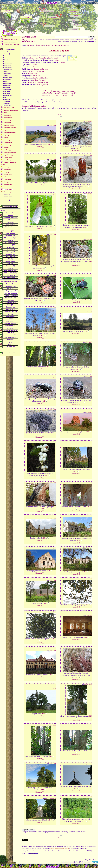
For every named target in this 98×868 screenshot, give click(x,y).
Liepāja (5, 82)
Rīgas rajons (6, 99)
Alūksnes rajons (7, 54)
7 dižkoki (56, 60)
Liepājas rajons (7, 84)
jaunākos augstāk (47, 96)
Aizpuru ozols (34, 58)
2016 (43, 714)
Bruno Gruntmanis (87, 765)
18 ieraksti (63, 62)
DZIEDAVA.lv (52, 3)
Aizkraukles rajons (8, 52)
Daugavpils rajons (8, 64)
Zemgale (30, 45)
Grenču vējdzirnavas (39, 80)
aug (66, 95)
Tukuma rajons (7, 105)
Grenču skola (32, 82)
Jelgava (5, 72)
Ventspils (6, 198)
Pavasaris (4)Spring (57, 92)
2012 (50, 144)
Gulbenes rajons (7, 68)
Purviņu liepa (43, 58)
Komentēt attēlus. (40, 106)
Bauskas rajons (7, 58)
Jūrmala (5, 76)
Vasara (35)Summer (65, 92)
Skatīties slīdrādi (27, 106)
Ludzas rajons (7, 87)
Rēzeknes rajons (7, 95)
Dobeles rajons (7, 66)
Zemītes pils (36, 76)
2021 (42, 335)
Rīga (4, 97)
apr (57, 95)
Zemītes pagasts (63, 45)
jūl (64, 95)
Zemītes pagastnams (42, 85)
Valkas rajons (7, 194)
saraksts (10, 39)
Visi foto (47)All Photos (47, 92)
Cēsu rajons (6, 60)
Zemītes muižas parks (41, 69)
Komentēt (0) (40, 147)
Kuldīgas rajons (7, 80)
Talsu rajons (6, 103)
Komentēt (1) (40, 540)
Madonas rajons (7, 89)
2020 (87, 605)
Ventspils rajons (7, 200)
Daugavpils (6, 62)
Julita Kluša (53, 125)
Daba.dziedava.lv (12, 45)
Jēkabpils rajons (7, 70)
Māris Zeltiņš (52, 689)
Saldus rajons (7, 101)
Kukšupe (34, 65)
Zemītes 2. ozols (53, 58)
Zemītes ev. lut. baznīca (37, 71)
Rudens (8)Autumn (73, 92)
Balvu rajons (7, 56)
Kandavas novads (51, 45)
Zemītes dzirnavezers (37, 67)
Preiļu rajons (7, 93)
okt (72, 95)
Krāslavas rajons (8, 78)
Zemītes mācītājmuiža (40, 78)
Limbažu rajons (7, 86)
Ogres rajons (7, 91)
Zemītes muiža (33, 73)
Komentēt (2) (76, 189)
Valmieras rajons (8, 196)
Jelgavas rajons (7, 74)
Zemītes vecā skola (43, 82)
